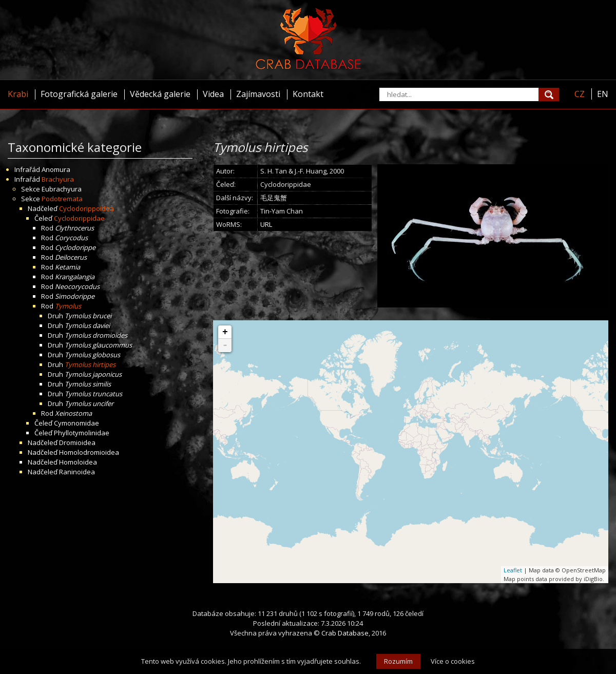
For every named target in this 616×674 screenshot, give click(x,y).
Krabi (18, 94)
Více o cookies (453, 661)
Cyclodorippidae (79, 218)
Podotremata (62, 199)
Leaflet (513, 570)
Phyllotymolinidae (82, 433)
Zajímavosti (258, 94)
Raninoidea (77, 472)
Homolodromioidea (89, 452)
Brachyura (58, 179)
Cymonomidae (76, 423)
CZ (580, 94)
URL (266, 224)
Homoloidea (78, 462)
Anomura (56, 169)
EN (603, 94)
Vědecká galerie (160, 94)
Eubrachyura (62, 189)
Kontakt (308, 94)
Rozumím (398, 661)
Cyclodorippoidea (86, 208)
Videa (213, 94)
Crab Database (345, 633)
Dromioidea (77, 442)
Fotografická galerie (79, 94)
